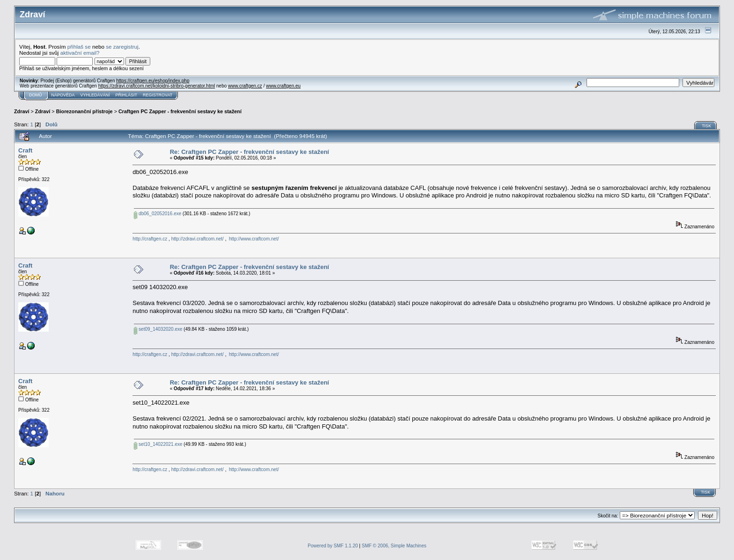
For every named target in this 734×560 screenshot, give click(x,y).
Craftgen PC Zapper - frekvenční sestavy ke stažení (180, 111)
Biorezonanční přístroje (84, 111)
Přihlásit (127, 95)
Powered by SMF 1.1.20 (333, 546)
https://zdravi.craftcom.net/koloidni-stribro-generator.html (157, 86)
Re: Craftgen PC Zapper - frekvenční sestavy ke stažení (250, 152)
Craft (25, 150)
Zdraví (22, 111)
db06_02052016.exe (158, 214)
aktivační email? (80, 53)
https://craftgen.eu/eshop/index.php (153, 81)
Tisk (706, 126)
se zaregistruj (122, 47)
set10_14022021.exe (158, 444)
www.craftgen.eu (283, 86)
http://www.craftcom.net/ (254, 239)
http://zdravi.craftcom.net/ (198, 239)
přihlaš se (79, 47)
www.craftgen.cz (245, 86)
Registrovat (158, 95)
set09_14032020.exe (158, 329)
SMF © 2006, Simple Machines (394, 546)
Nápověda (63, 95)
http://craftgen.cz (150, 239)
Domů (36, 95)
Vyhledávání (95, 95)
